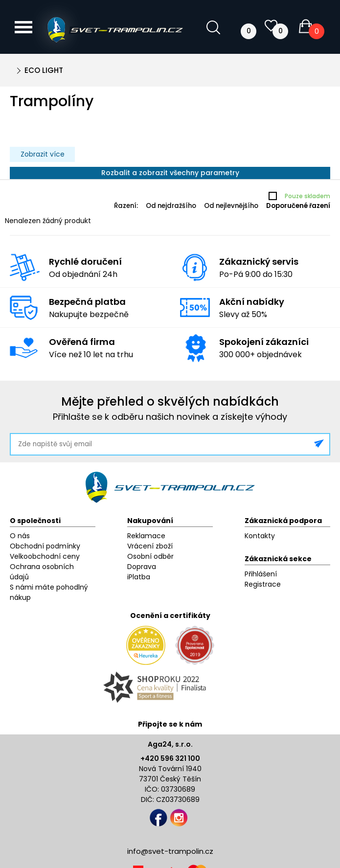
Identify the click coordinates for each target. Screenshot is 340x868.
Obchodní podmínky (45, 546)
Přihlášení (261, 574)
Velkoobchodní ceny (45, 556)
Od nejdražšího (171, 206)
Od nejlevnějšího (231, 206)
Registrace (263, 584)
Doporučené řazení (298, 206)
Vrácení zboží (150, 546)
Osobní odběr (150, 556)
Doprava (142, 567)
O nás (20, 536)
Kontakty (260, 536)
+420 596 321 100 (170, 758)
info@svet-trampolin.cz (170, 851)
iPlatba (139, 577)
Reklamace (146, 536)
